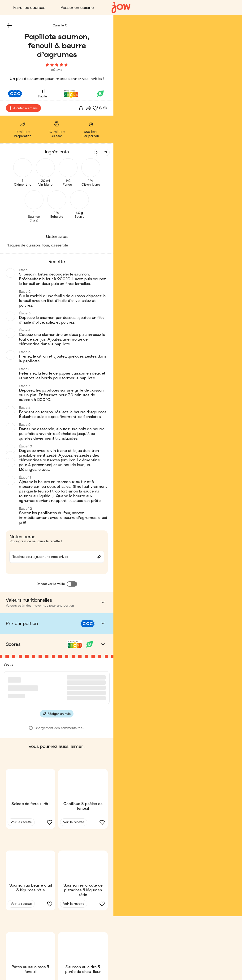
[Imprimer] (88, 108)
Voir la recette (21, 804)
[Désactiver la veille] (72, 584)
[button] (9, 25)
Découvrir (220, 8)
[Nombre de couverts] (101, 153)
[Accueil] (121, 8)
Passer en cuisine (77, 8)
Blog (155, 8)
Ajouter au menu (23, 108)
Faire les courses (29, 8)
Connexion (185, 8)
